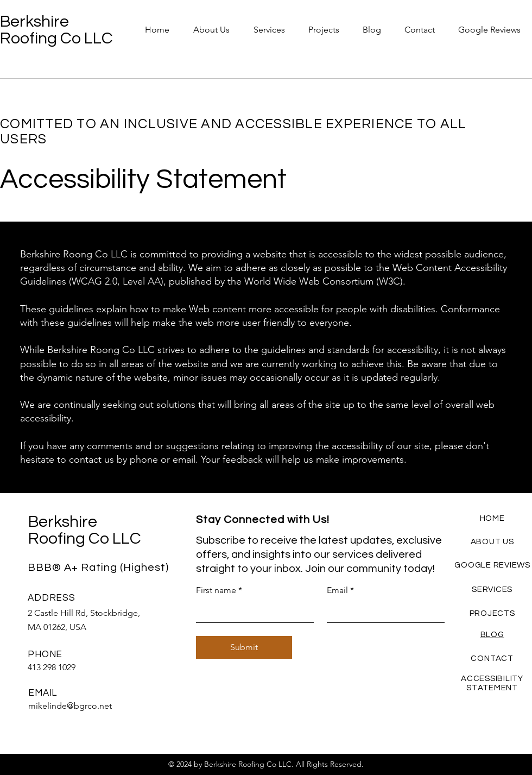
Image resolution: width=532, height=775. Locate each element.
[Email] (382, 612)
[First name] (252, 612)
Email (340, 590)
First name (219, 590)
